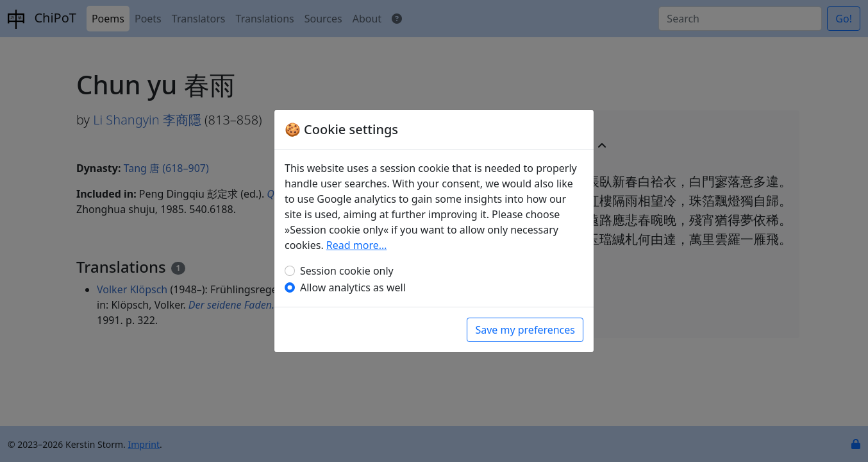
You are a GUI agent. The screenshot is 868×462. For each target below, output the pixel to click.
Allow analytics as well (353, 287)
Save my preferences (525, 330)
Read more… (357, 245)
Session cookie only (347, 271)
